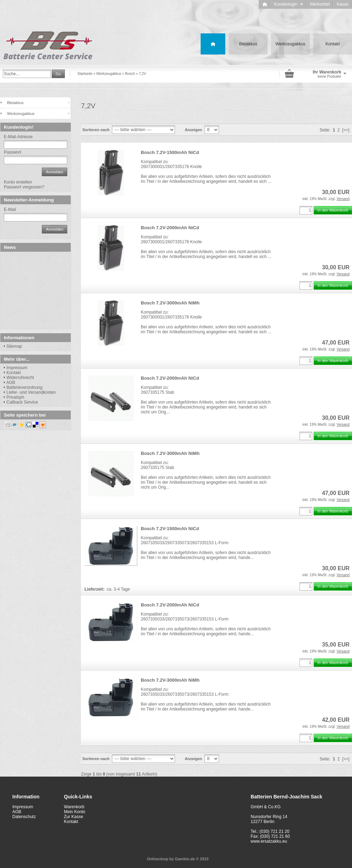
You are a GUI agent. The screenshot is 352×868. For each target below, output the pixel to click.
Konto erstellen (18, 182)
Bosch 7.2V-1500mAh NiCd (170, 152)
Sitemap (14, 346)
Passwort (12, 152)
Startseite (85, 74)
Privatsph (15, 397)
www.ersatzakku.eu (269, 841)
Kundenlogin (288, 4)
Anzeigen (193, 130)
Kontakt (333, 44)
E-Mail (10, 210)
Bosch (130, 74)
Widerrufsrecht (20, 378)
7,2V (142, 74)
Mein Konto (75, 812)
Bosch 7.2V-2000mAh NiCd (170, 228)
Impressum (17, 368)
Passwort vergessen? (24, 187)
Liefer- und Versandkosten (31, 392)
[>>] (346, 130)
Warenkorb (74, 807)
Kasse (343, 4)
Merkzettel (320, 4)
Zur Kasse (74, 817)
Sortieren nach (96, 130)
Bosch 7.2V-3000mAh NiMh (170, 303)
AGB (11, 382)
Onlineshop (158, 859)
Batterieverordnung (24, 387)
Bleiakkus (248, 44)
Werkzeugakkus (290, 44)
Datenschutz (24, 817)
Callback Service (22, 402)
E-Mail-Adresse (18, 137)
